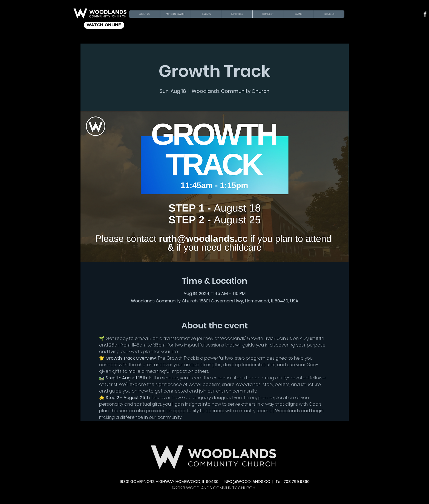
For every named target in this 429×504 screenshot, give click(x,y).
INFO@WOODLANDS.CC (247, 481)
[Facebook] (425, 14)
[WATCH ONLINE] (104, 25)
